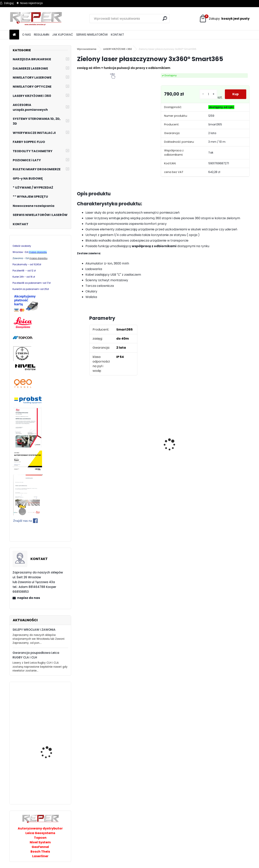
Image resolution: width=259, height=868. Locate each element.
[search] (165, 18)
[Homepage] (14, 35)
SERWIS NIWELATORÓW (92, 35)
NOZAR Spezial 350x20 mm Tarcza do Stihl (139, 448)
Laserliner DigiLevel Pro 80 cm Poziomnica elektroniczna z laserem (51, 711)
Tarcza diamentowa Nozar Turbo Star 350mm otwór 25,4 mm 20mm (99, 446)
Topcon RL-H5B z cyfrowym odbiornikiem (184, 448)
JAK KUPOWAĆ (63, 35)
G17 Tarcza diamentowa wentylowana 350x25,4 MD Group (227, 458)
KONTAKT (117, 35)
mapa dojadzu (38, 258)
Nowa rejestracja (31, 3)
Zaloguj (9, 3)
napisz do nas (29, 598)
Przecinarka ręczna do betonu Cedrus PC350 (50, 750)
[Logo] (36, 19)
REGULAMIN (42, 35)
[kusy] (208, 94)
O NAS (27, 35)
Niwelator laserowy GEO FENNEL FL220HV (51, 786)
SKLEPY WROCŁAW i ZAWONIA (34, 630)
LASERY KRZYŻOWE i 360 (118, 49)
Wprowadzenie (87, 49)
